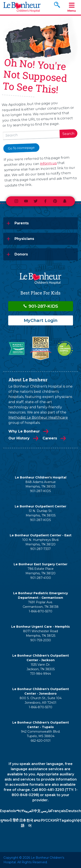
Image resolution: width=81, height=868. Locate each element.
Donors (21, 254)
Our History (19, 438)
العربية (29, 811)
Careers (50, 438)
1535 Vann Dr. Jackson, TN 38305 (41, 667)
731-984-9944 (40, 674)
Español (7, 811)
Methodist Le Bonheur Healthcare (38, 417)
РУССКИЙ (50, 820)
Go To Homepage (21, 148)
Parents (22, 223)
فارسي (46, 811)
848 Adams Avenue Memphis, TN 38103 (41, 484)
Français (58, 811)
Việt (77, 820)
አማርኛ (19, 811)
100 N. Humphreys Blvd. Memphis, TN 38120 (41, 542)
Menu (72, 7)
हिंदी (16, 820)
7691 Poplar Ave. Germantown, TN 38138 (41, 604)
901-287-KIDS (40, 306)
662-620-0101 (41, 741)
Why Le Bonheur (24, 431)
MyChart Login (41, 320)
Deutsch (73, 811)
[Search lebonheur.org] (31, 135)
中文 (37, 811)
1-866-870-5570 (40, 611)
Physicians (24, 239)
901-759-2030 (41, 640)
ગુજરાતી (6, 820)
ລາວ (37, 820)
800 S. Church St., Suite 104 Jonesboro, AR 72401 (41, 700)
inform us (48, 163)
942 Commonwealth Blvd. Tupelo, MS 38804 (41, 734)
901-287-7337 (40, 549)
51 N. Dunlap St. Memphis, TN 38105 (41, 513)
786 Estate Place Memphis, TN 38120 (40, 571)
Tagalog (66, 820)
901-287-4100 (41, 578)
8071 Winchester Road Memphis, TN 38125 (40, 633)
